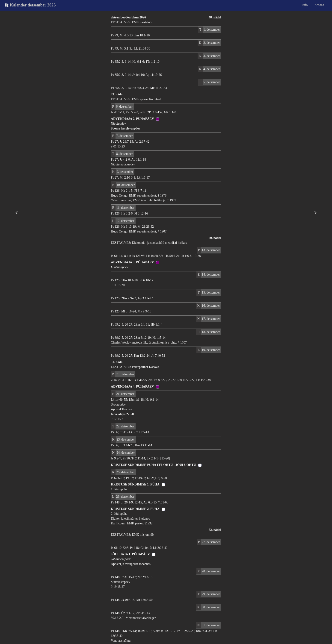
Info (305, 5)
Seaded (319, 5)
